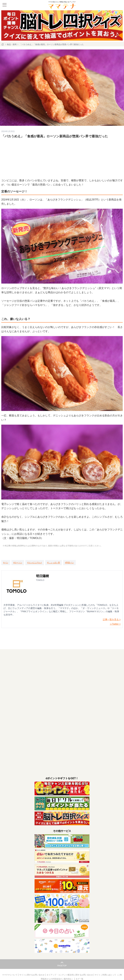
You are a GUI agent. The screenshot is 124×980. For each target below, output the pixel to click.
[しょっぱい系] (54, 563)
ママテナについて (10, 975)
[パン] (6, 563)
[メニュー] (5, 5)
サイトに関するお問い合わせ (32, 975)
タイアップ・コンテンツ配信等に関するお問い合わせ (70, 975)
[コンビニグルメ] (35, 563)
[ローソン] (18, 563)
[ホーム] (3, 44)
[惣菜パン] (70, 563)
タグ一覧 (79, 979)
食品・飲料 (12, 44)
